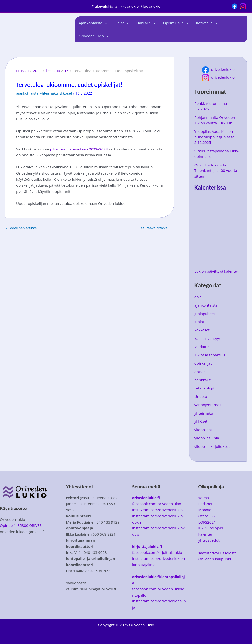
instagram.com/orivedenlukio (157, 510)
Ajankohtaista (93, 23)
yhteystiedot (209, 540)
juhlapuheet (205, 314)
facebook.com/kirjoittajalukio (157, 552)
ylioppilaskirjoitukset (212, 446)
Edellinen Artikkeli (22, 228)
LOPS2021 (207, 522)
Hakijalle (145, 23)
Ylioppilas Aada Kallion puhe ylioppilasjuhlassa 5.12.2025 (214, 137)
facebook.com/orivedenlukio (157, 504)
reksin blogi (204, 388)
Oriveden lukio (94, 36)
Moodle (205, 510)
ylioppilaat (203, 430)
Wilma (204, 498)
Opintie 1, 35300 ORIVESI (21, 525)
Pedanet (205, 504)
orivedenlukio (218, 69)
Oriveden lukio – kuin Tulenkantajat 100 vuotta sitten (216, 171)
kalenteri (206, 534)
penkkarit (203, 380)
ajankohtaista (27, 93)
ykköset (66, 93)
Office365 (207, 516)
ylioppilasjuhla (207, 438)
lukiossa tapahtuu (210, 355)
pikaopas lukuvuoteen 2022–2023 (79, 149)
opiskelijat (203, 363)
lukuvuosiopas (211, 528)
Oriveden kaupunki (215, 559)
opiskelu (202, 372)
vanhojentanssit (208, 405)
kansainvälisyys (208, 338)
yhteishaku (49, 93)
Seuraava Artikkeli (157, 228)
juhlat (199, 322)
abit (198, 297)
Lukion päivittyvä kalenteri (217, 271)
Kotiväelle (206, 23)
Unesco (201, 396)
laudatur (202, 347)
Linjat (121, 23)
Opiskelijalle (175, 23)
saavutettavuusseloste (218, 553)
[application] (104, 23)
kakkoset (202, 330)
